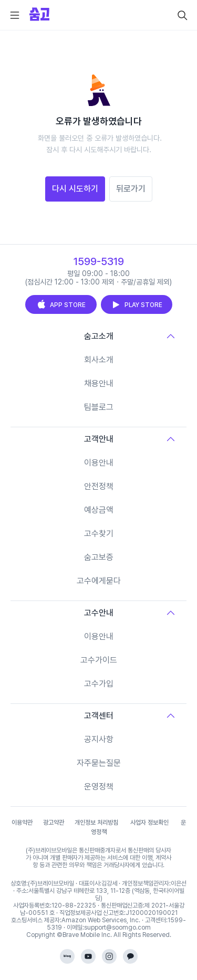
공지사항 (99, 739)
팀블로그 (99, 407)
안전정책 (99, 486)
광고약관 (54, 823)
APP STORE (61, 304)
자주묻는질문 (99, 763)
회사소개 (99, 360)
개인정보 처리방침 (96, 823)
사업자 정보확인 (149, 823)
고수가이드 (99, 660)
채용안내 (99, 383)
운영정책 (99, 787)
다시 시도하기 (75, 189)
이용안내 (99, 463)
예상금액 (99, 510)
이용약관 (22, 823)
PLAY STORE (137, 304)
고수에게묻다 (99, 581)
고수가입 (99, 684)
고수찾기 (99, 534)
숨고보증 (99, 557)
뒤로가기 (131, 189)
